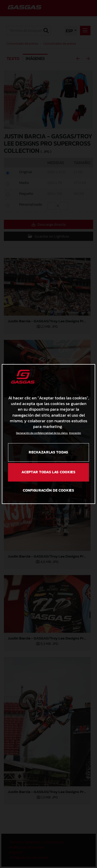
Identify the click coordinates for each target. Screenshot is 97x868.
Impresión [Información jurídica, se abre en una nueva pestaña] (75, 433)
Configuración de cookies (48, 490)
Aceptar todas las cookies (48, 472)
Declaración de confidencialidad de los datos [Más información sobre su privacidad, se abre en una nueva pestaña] (42, 433)
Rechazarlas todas (48, 452)
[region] (48, 434)
